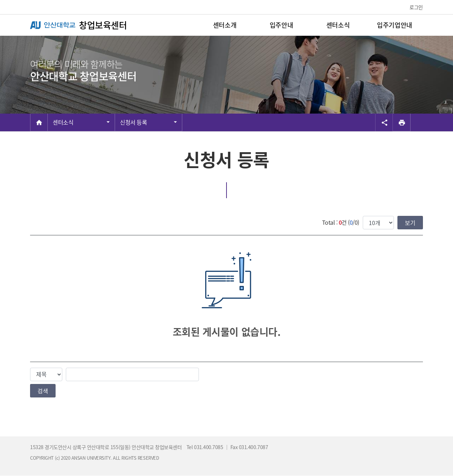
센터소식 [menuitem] (338, 25)
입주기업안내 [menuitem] (394, 25)
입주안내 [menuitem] (281, 25)
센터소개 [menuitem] (225, 25)
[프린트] (402, 122)
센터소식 (63, 122)
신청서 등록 (133, 122)
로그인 (416, 7)
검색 (43, 391)
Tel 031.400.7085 (205, 447)
